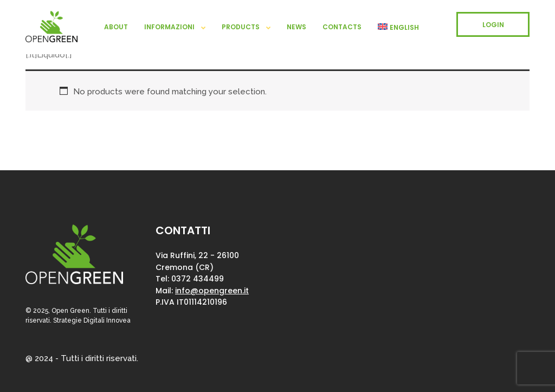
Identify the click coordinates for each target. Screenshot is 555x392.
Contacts (342, 27)
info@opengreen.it (212, 291)
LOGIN (493, 25)
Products (241, 27)
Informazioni (169, 27)
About (116, 27)
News (296, 27)
